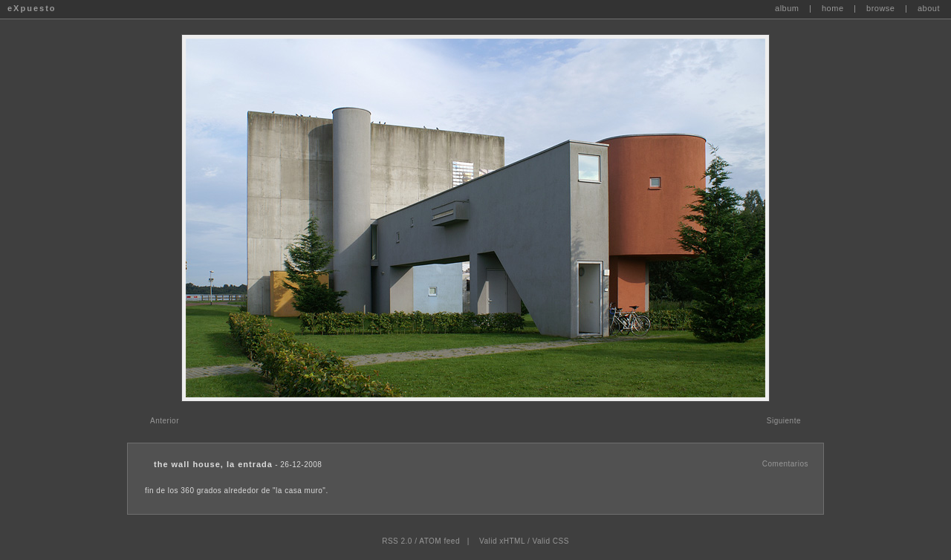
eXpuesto (32, 8)
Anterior (165, 421)
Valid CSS (550, 541)
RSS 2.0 (397, 541)
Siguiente (784, 421)
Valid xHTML (502, 541)
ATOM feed (439, 541)
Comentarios (785, 464)
